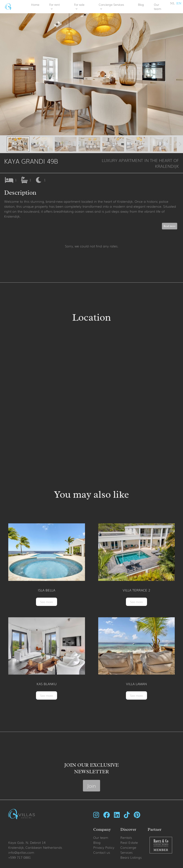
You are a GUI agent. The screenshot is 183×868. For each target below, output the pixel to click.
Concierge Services (128, 850)
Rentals (126, 837)
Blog (141, 5)
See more (47, 602)
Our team (157, 7)
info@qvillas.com (21, 852)
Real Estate (129, 842)
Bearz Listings (131, 857)
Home (35, 5)
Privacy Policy (104, 847)
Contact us (102, 852)
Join (91, 786)
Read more (170, 226)
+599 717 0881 (20, 857)
